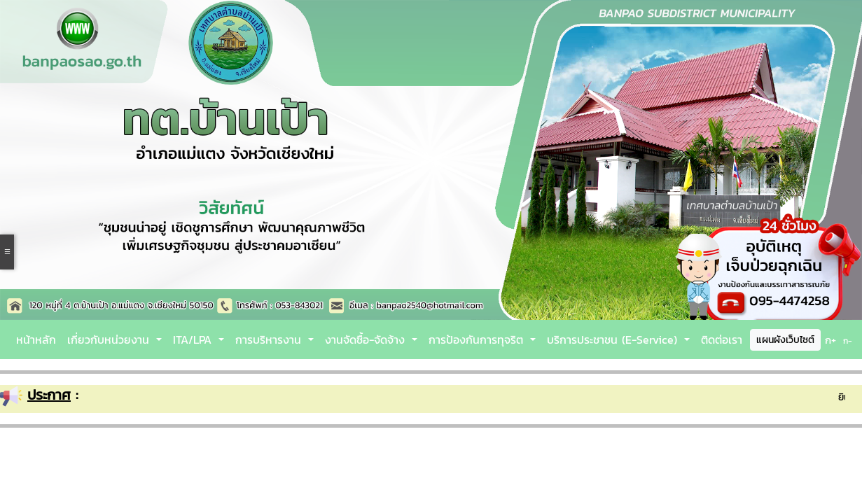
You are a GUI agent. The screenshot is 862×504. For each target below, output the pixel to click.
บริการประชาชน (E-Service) (614, 339)
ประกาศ (49, 395)
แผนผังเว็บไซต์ (785, 340)
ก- (848, 341)
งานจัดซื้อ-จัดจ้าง (367, 339)
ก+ (830, 340)
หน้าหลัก (36, 339)
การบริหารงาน (270, 339)
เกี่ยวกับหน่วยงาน (110, 339)
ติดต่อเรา (722, 339)
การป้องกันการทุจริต (478, 339)
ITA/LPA (194, 339)
